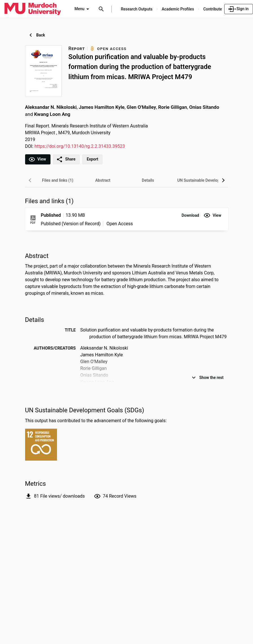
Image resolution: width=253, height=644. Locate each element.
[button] (190, 215)
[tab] (58, 180)
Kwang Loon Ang (52, 114)
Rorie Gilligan (173, 107)
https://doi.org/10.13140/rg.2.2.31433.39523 (80, 146)
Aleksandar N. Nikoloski (51, 107)
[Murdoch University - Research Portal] (33, 9)
